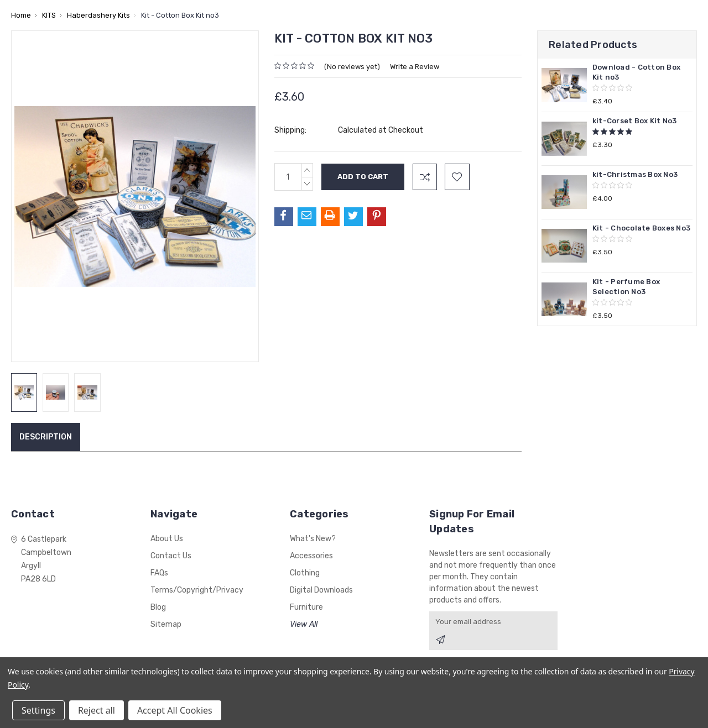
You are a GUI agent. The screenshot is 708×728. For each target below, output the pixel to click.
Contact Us (171, 556)
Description (46, 437)
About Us (167, 539)
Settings (38, 710)
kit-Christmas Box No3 (635, 174)
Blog (158, 607)
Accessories (311, 556)
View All (304, 624)
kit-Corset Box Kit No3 (635, 121)
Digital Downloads (321, 590)
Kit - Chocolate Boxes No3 (641, 228)
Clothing (305, 573)
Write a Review (415, 67)
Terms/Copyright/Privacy (197, 590)
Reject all (97, 710)
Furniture (306, 607)
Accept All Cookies (175, 710)
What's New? (313, 539)
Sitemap (166, 624)
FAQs (159, 573)
